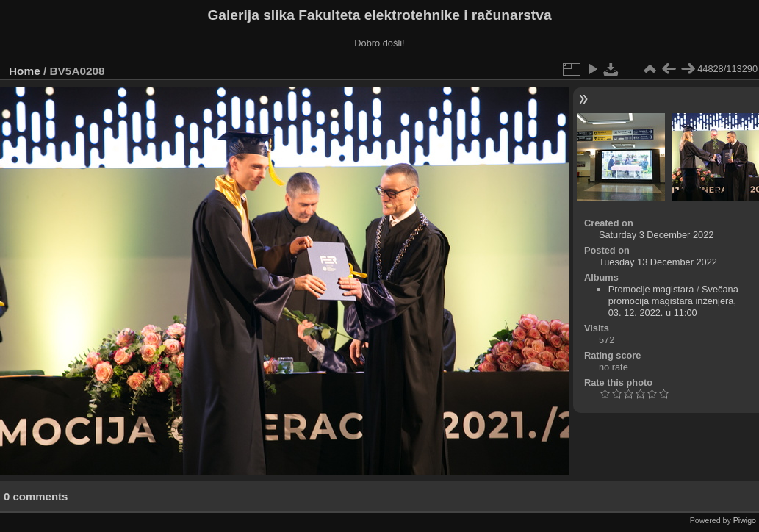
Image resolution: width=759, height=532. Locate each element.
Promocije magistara (651, 289)
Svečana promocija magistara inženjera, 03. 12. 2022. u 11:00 (673, 301)
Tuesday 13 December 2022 (658, 262)
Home (25, 71)
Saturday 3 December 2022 (657, 235)
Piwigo (745, 520)
